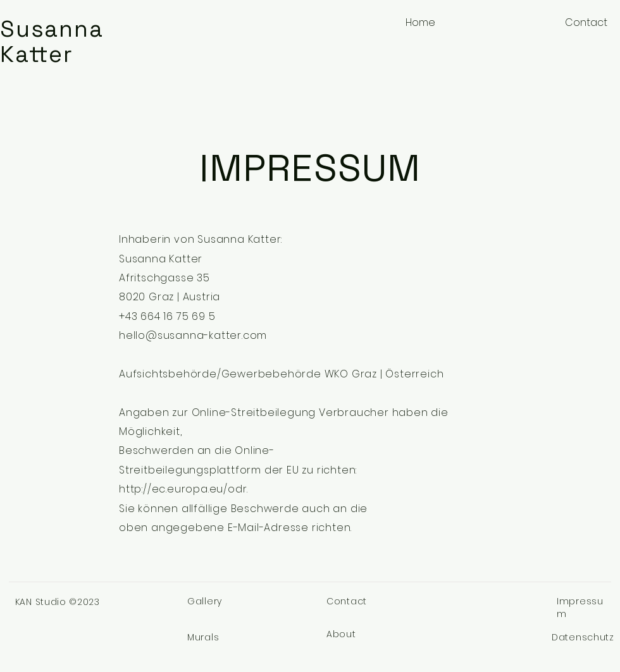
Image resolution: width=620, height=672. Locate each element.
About (341, 634)
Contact (347, 601)
